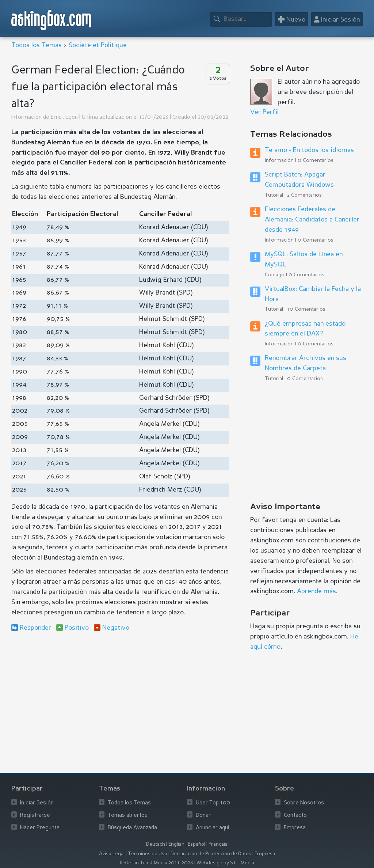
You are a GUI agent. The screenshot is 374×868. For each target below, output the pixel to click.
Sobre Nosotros (304, 803)
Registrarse (35, 816)
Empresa (295, 828)
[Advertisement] (120, 697)
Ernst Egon (64, 117)
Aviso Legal (112, 854)
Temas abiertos (128, 816)
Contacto (295, 816)
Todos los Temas (37, 45)
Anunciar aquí (213, 828)
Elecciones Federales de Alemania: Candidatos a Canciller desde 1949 (312, 220)
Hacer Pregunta (40, 828)
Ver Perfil (264, 112)
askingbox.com (52, 20)
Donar (203, 816)
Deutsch (156, 844)
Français (218, 844)
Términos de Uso (148, 854)
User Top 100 (213, 803)
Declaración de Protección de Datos (211, 854)
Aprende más (316, 591)
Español (196, 844)
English (176, 844)
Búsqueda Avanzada (132, 828)
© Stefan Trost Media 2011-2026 (156, 863)
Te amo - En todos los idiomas (309, 150)
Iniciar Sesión (37, 803)
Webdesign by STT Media (225, 863)
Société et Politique (98, 45)
